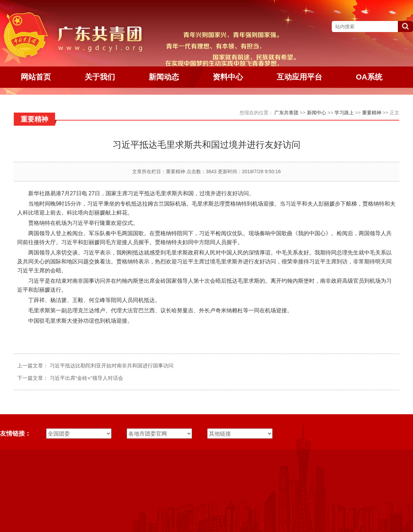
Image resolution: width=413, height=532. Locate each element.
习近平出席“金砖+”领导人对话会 (86, 378)
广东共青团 (286, 113)
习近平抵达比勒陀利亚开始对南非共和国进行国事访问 (112, 366)
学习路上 (344, 113)
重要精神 (372, 113)
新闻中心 (317, 113)
